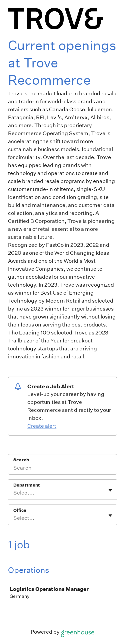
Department (26, 485)
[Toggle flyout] (110, 490)
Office (20, 510)
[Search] (62, 469)
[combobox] (14, 493)
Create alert (42, 426)
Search (21, 460)
